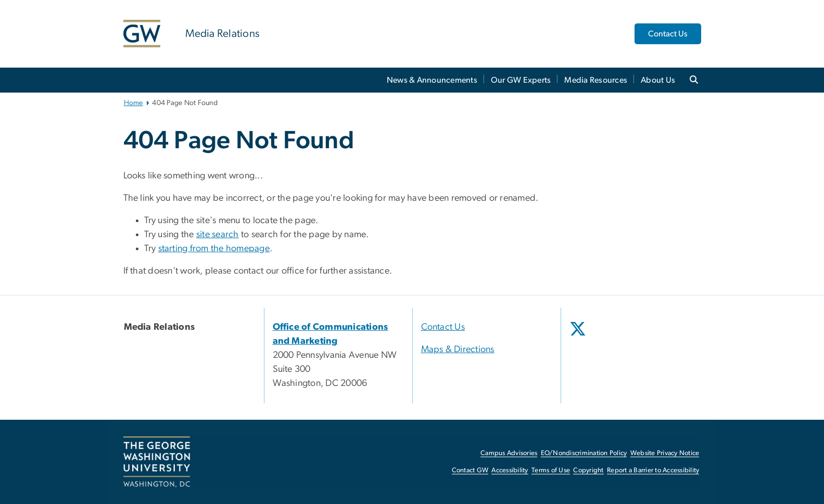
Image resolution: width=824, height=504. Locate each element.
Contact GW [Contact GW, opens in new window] (470, 470)
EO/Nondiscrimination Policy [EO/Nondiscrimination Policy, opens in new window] (584, 453)
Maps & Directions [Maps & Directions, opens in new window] (458, 350)
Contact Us (668, 34)
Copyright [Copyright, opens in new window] (588, 470)
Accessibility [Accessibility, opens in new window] (510, 470)
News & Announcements (432, 80)
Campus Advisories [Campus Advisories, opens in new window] (509, 453)
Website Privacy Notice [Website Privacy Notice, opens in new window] (665, 453)
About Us (658, 80)
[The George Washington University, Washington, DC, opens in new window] (157, 462)
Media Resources (596, 80)
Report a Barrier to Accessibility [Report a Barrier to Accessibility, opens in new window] (653, 470)
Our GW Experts (521, 80)
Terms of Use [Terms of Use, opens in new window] (551, 470)
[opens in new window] (579, 337)
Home (134, 103)
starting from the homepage (214, 249)
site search (218, 235)
